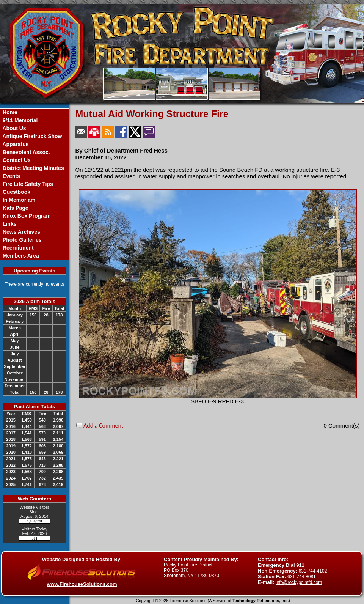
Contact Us (16, 160)
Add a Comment (103, 425)
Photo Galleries (21, 240)
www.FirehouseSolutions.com (82, 584)
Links (9, 224)
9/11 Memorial (20, 120)
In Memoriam (18, 200)
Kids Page (15, 208)
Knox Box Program (26, 216)
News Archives (21, 232)
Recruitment (17, 248)
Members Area (20, 256)
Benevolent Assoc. (26, 152)
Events (11, 176)
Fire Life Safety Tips (27, 184)
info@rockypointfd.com (299, 582)
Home (9, 112)
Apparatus (15, 144)
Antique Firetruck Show (32, 136)
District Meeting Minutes (33, 168)
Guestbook (16, 192)
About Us (14, 128)
